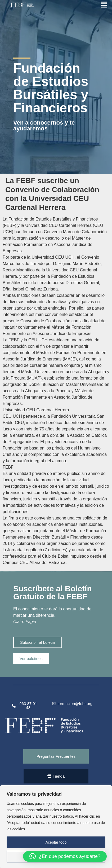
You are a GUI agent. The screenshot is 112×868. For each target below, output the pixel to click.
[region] (56, 827)
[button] (65, 856)
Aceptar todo (56, 842)
